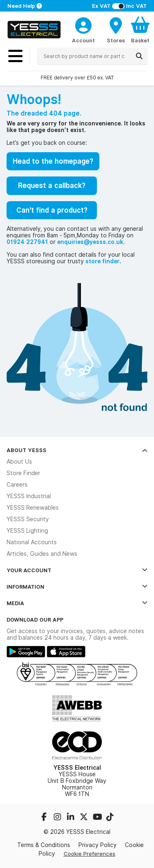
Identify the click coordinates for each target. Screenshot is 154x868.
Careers (17, 485)
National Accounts (32, 542)
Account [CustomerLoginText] (83, 40)
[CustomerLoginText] (83, 24)
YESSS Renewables (33, 508)
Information (77, 587)
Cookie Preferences (90, 854)
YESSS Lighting (27, 531)
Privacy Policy (98, 845)
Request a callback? (52, 186)
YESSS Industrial (29, 496)
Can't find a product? (52, 210)
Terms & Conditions (44, 845)
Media (77, 603)
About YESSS (77, 450)
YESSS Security (28, 519)
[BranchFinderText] (116, 30)
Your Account (77, 570)
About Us (19, 462)
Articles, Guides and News (42, 554)
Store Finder (23, 473)
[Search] (139, 56)
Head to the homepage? (53, 161)
